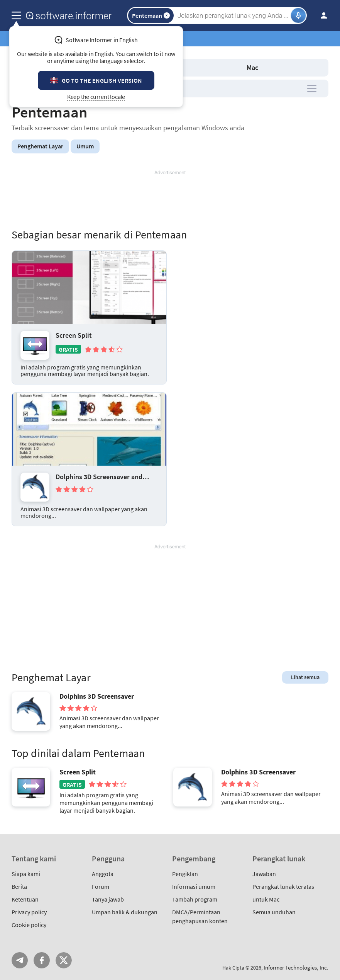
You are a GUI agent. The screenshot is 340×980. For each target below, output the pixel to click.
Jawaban (264, 874)
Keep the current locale (96, 97)
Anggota (103, 874)
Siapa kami (26, 874)
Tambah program (195, 899)
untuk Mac (266, 899)
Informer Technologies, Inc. (296, 967)
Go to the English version (102, 80)
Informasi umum (194, 886)
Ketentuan (25, 899)
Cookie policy (29, 925)
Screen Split (74, 335)
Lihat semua (305, 677)
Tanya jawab (108, 899)
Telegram (20, 960)
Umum (85, 146)
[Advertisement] (170, 199)
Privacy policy (29, 912)
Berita (19, 886)
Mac (252, 67)
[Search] (233, 15)
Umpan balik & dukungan (125, 912)
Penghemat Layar (40, 146)
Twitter (64, 960)
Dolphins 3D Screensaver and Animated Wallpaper (99, 477)
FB (42, 960)
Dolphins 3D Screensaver (97, 696)
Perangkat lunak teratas (283, 886)
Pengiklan (185, 874)
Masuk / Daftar (321, 15)
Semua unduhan (274, 912)
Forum (101, 886)
